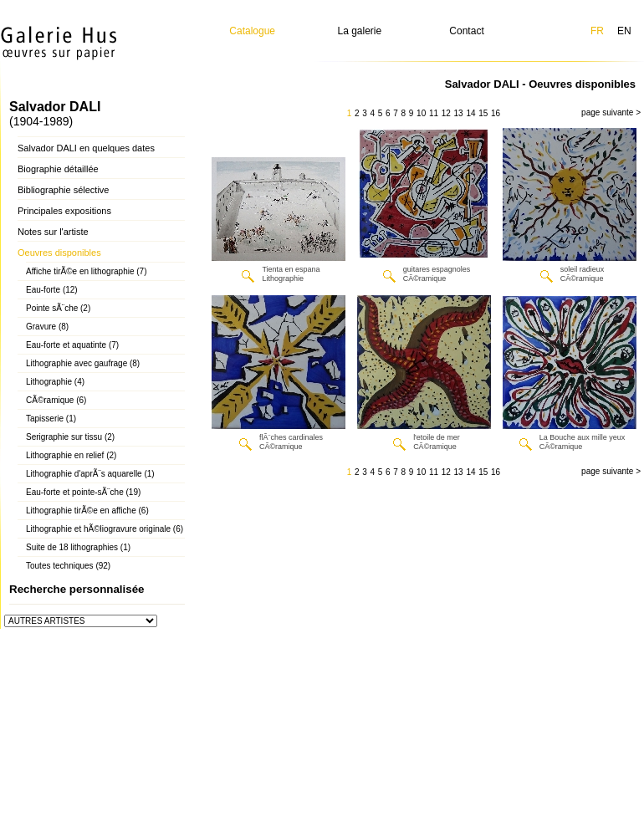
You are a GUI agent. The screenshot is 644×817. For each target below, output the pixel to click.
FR (597, 31)
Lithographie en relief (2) (71, 455)
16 (496, 113)
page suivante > (611, 112)
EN (624, 31)
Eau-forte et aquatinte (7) (72, 345)
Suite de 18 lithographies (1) (78, 547)
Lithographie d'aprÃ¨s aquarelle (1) (90, 474)
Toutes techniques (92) (68, 566)
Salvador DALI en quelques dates (86, 148)
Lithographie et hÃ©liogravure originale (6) (105, 529)
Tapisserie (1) (51, 419)
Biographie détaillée (58, 169)
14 (470, 113)
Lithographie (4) (55, 382)
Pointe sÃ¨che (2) (58, 308)
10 (421, 113)
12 (446, 113)
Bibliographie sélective (63, 190)
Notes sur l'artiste (53, 232)
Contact (466, 31)
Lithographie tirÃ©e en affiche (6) (87, 511)
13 (459, 113)
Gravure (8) (47, 327)
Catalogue (252, 31)
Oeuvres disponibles (59, 253)
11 (434, 113)
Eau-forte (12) (52, 290)
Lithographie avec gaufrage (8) (83, 363)
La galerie (360, 31)
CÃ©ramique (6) (56, 400)
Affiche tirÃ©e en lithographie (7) (86, 271)
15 (483, 113)
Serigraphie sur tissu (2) (70, 437)
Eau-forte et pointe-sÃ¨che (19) (83, 492)
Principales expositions (64, 211)
